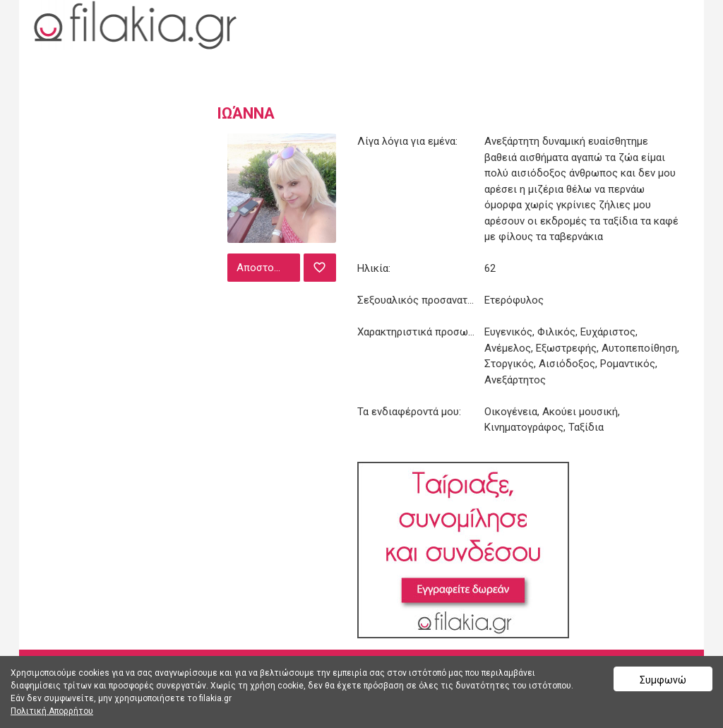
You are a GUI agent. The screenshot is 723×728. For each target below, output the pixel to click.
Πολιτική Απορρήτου (52, 711)
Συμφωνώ (663, 680)
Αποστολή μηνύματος (267, 268)
